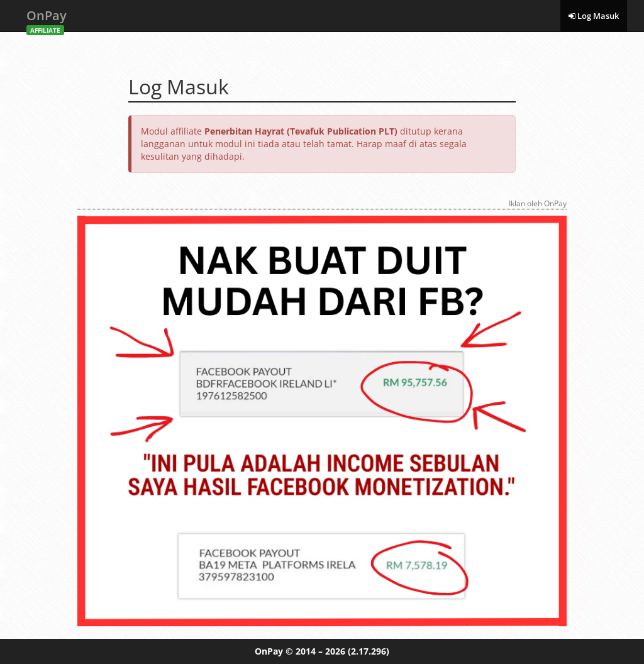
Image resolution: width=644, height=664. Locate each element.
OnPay (47, 19)
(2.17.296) (369, 651)
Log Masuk (594, 16)
